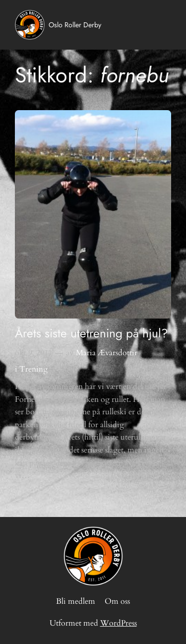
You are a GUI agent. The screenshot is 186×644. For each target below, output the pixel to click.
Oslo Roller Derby (75, 25)
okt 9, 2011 (33, 353)
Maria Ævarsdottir (107, 353)
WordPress (119, 623)
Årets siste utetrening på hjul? (92, 333)
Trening (33, 369)
